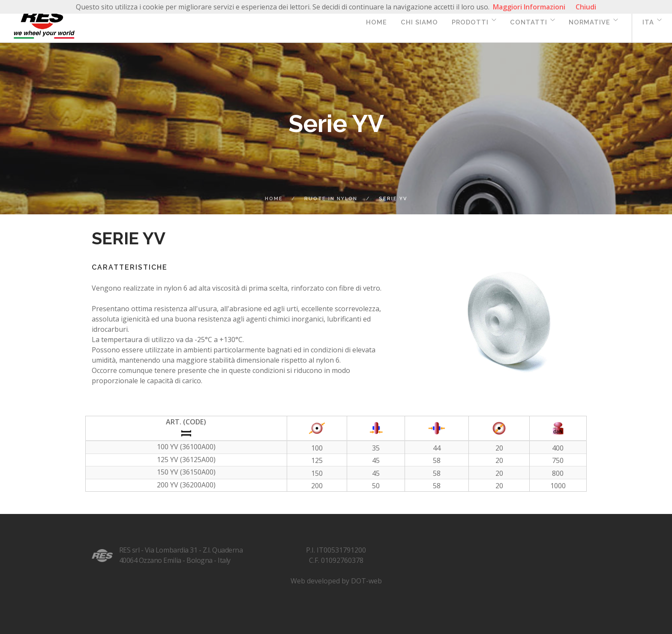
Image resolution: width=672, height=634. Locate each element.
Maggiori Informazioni (529, 7)
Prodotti (470, 22)
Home (376, 22)
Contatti (529, 22)
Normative (589, 22)
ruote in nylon (331, 199)
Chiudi (586, 7)
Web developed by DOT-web (336, 581)
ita (648, 22)
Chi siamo (419, 22)
